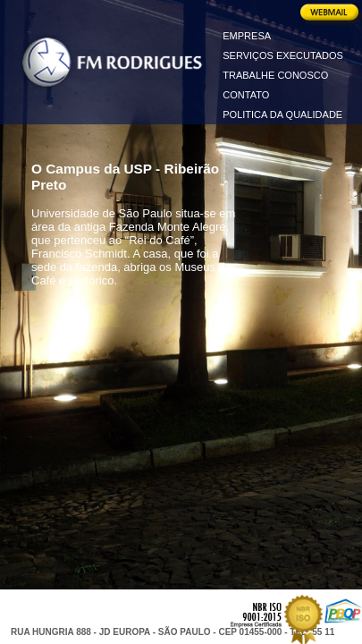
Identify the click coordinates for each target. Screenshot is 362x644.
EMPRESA (247, 36)
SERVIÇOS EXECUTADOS (283, 55)
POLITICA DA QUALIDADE (282, 114)
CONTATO (246, 95)
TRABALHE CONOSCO (275, 75)
